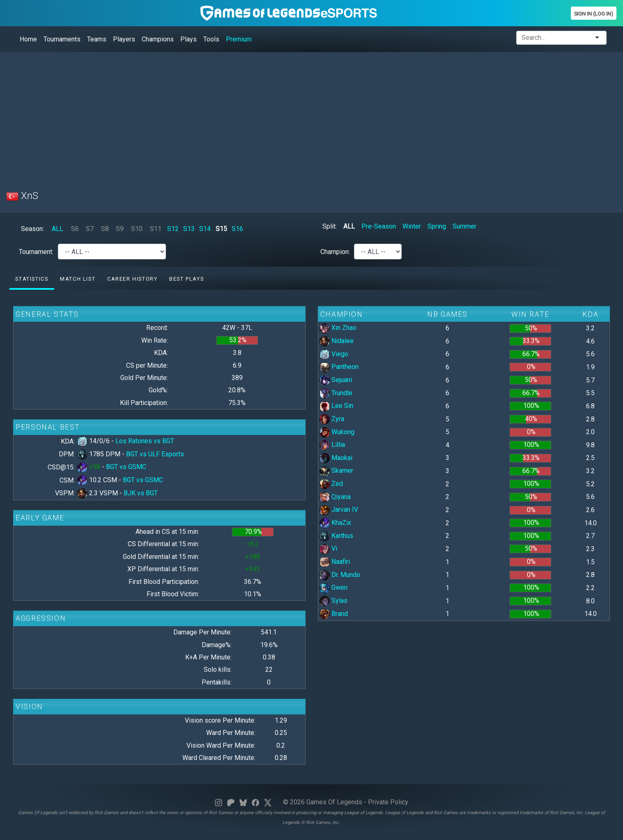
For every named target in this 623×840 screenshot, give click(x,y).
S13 (189, 229)
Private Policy (388, 802)
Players (124, 39)
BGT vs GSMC (126, 467)
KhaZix (335, 523)
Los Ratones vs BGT (145, 441)
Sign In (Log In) (594, 14)
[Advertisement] (253, 116)
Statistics (32, 279)
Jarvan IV (339, 509)
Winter (412, 226)
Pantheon (339, 367)
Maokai (336, 458)
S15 (221, 229)
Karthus (336, 536)
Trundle (336, 393)
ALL (57, 229)
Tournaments (62, 39)
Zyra (332, 419)
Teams (97, 39)
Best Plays (186, 279)
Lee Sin (336, 406)
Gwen (333, 587)
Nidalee (337, 341)
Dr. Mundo (340, 575)
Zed (331, 484)
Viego (334, 354)
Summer (464, 226)
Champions (158, 39)
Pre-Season (379, 226)
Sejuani (336, 380)
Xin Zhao (338, 328)
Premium (239, 39)
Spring (437, 226)
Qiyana (335, 497)
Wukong (337, 432)
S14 (205, 229)
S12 (173, 229)
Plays (189, 39)
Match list (78, 279)
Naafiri (335, 562)
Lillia (332, 445)
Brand (334, 614)
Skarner (336, 470)
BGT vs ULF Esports (155, 454)
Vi (328, 548)
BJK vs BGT (141, 493)
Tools (211, 39)
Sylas (333, 601)
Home (28, 39)
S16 (237, 229)
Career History (132, 279)
